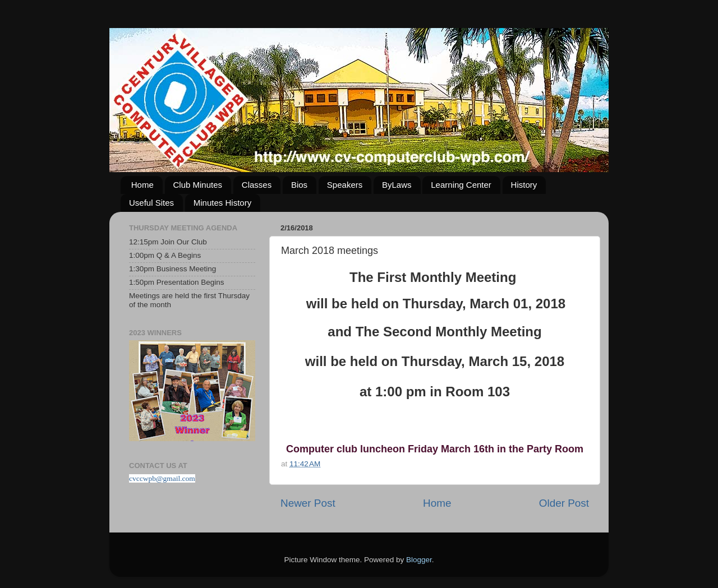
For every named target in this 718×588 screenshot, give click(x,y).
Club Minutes (198, 185)
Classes (257, 185)
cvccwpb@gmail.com (162, 478)
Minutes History (222, 203)
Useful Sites (151, 203)
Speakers (345, 185)
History (524, 185)
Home (142, 185)
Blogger (419, 560)
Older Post (564, 503)
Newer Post (308, 503)
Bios (299, 185)
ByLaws (397, 185)
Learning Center (461, 185)
